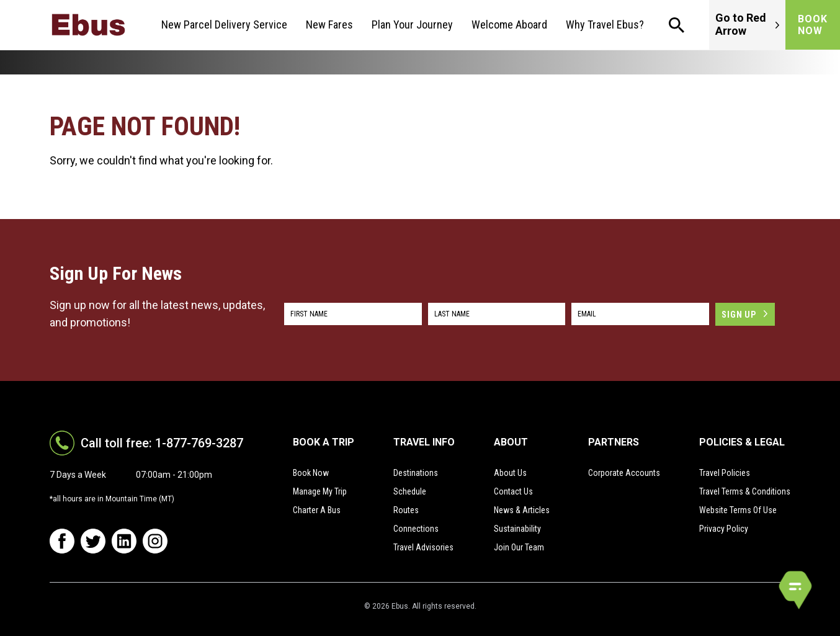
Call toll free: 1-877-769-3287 (162, 443)
